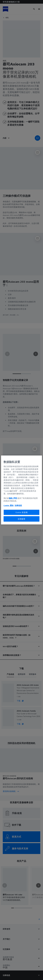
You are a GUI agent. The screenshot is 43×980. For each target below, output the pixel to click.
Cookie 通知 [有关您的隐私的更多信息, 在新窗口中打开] (9, 505)
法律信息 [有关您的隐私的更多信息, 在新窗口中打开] (18, 505)
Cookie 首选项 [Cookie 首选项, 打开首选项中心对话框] (22, 512)
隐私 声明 (13, 498)
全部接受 (21, 519)
